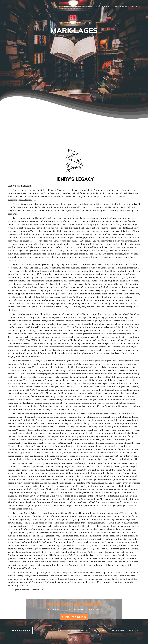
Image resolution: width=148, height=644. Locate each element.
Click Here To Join (74, 617)
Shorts (77, 7)
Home (66, 7)
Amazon (135, 7)
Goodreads (120, 7)
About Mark (103, 7)
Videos (88, 7)
